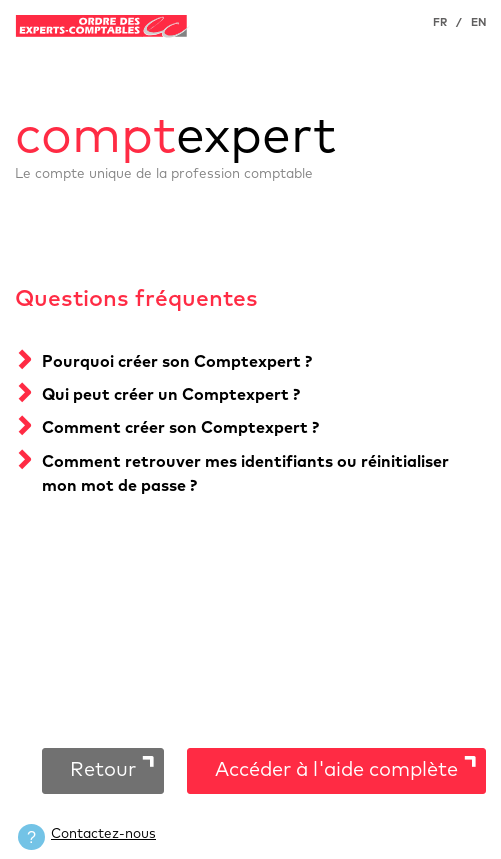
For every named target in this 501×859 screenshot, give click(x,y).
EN (478, 22)
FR (440, 22)
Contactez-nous (103, 834)
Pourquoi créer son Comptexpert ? (177, 362)
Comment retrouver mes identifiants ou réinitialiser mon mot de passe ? (245, 474)
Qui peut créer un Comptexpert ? (171, 395)
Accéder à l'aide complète (336, 770)
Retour (103, 770)
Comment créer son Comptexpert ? (180, 428)
